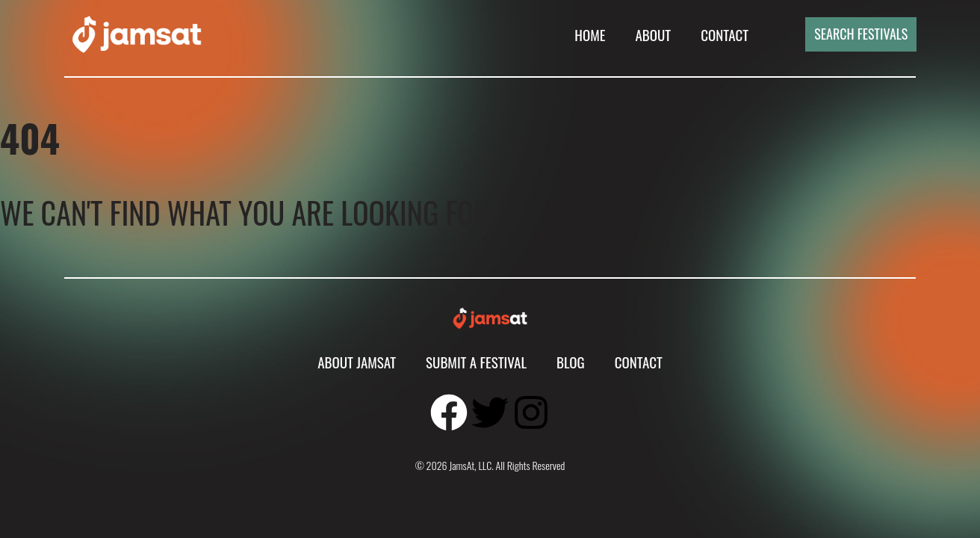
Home (590, 34)
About (653, 34)
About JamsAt (357, 362)
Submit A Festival (476, 362)
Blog (571, 362)
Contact (725, 34)
